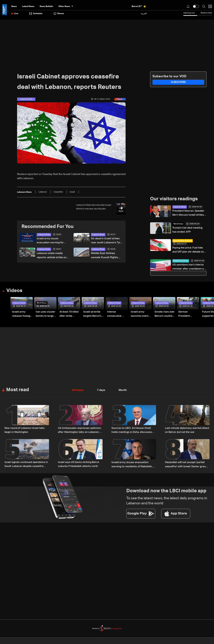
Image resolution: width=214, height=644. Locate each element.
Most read (18, 391)
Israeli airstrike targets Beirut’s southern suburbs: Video (93, 315)
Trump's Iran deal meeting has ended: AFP (188, 230)
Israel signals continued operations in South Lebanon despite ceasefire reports (26, 466)
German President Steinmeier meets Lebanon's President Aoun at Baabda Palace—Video (188, 315)
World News (178, 224)
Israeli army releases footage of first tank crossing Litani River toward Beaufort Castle (22, 315)
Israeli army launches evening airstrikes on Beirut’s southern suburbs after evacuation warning (139, 315)
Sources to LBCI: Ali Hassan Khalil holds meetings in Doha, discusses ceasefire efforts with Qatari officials (133, 432)
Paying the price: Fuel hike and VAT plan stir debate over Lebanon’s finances (188, 251)
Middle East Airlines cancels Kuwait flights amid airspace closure (105, 256)
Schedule (36, 14)
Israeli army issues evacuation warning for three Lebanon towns (51, 241)
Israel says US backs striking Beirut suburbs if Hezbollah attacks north (80, 465)
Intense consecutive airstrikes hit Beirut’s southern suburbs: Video (116, 315)
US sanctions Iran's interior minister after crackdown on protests (189, 268)
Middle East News (181, 261)
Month (123, 391)
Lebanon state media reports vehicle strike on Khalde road (52, 256)
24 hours (78, 391)
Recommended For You (48, 227)
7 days (101, 391)
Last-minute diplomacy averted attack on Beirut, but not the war (185, 431)
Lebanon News (44, 235)
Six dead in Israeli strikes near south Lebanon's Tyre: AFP (106, 241)
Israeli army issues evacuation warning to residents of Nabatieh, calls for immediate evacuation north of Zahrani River (132, 466)
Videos (14, 292)
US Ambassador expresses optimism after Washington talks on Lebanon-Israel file (80, 432)
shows (59, 14)
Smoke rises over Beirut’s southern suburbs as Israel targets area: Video (163, 315)
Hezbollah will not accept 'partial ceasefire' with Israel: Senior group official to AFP (186, 466)
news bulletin (46, 6)
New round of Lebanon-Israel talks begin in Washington (26, 431)
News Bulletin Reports (183, 241)
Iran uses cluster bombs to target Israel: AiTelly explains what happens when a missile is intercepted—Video (46, 315)
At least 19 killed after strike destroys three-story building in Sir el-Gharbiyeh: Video (70, 315)
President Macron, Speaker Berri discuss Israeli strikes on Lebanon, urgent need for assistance (189, 213)
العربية (144, 13)
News (14, 6)
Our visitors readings (174, 199)
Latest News (28, 6)
